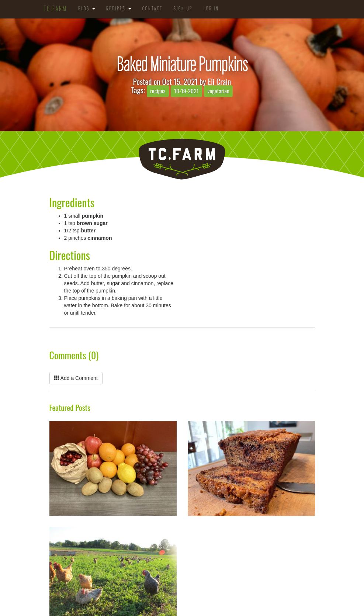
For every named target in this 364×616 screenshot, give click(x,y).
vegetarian (218, 91)
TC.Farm (56, 9)
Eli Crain (219, 81)
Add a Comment (76, 378)
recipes (158, 91)
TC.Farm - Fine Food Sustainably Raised (182, 159)
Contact (152, 9)
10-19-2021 (186, 91)
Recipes (119, 9)
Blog (87, 9)
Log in (211, 9)
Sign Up (183, 9)
